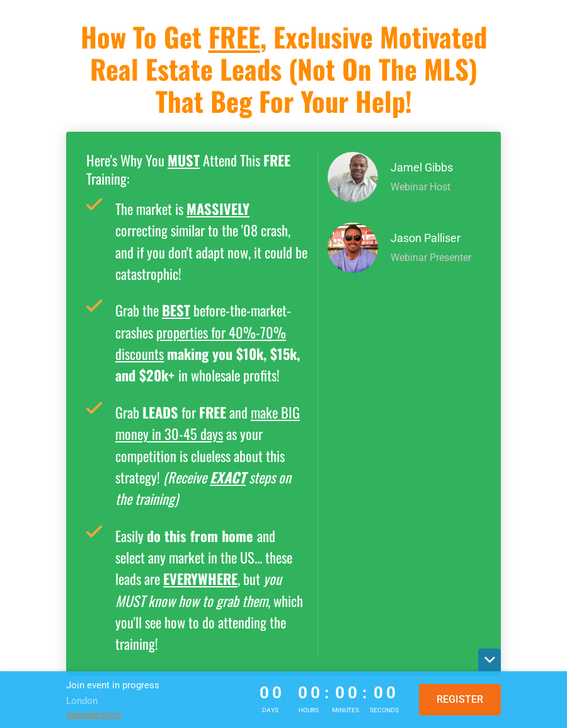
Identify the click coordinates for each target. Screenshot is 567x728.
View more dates (94, 715)
